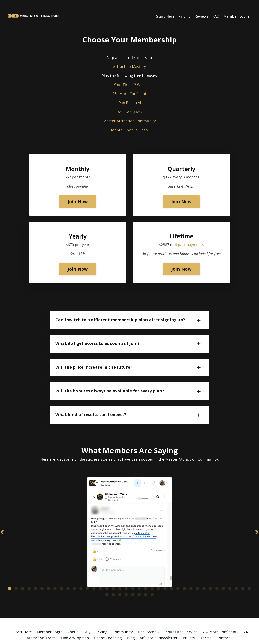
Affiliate (146, 624)
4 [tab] (29, 575)
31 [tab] (204, 575)
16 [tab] (107, 575)
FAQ (216, 16)
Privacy (189, 624)
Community (123, 618)
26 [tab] (172, 575)
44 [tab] (139, 581)
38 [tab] (249, 575)
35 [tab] (230, 575)
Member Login (236, 16)
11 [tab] (74, 575)
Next (257, 526)
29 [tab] (191, 575)
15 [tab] (100, 575)
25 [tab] (165, 575)
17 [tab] (113, 575)
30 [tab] (197, 575)
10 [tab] (68, 575)
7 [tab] (49, 575)
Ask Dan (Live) (130, 112)
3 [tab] (23, 575)
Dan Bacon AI (130, 103)
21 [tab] (139, 575)
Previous (2, 526)
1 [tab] (10, 575)
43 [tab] (133, 581)
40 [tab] (113, 581)
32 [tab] (210, 575)
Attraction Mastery (129, 67)
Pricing (184, 16)
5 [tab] (36, 575)
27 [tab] (178, 575)
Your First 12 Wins (130, 84)
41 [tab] (120, 581)
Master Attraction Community (129, 121)
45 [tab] (146, 581)
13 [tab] (87, 575)
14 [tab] (94, 575)
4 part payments (189, 245)
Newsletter (168, 624)
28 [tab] (185, 575)
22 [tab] (146, 575)
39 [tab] (107, 581)
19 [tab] (126, 575)
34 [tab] (223, 575)
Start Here (165, 16)
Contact (223, 624)
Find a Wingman (75, 624)
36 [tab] (236, 575)
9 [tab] (62, 575)
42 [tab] (126, 581)
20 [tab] (133, 575)
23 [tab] (152, 575)
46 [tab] (152, 581)
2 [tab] (16, 575)
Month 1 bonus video (129, 130)
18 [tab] (120, 575)
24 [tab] (159, 575)
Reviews (201, 16)
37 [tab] (243, 575)
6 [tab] (42, 575)
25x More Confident (129, 94)
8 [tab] (55, 575)
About (73, 618)
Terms (206, 624)
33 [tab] (217, 575)
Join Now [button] (78, 202)
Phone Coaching (108, 624)
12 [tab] (81, 575)
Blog (131, 624)
